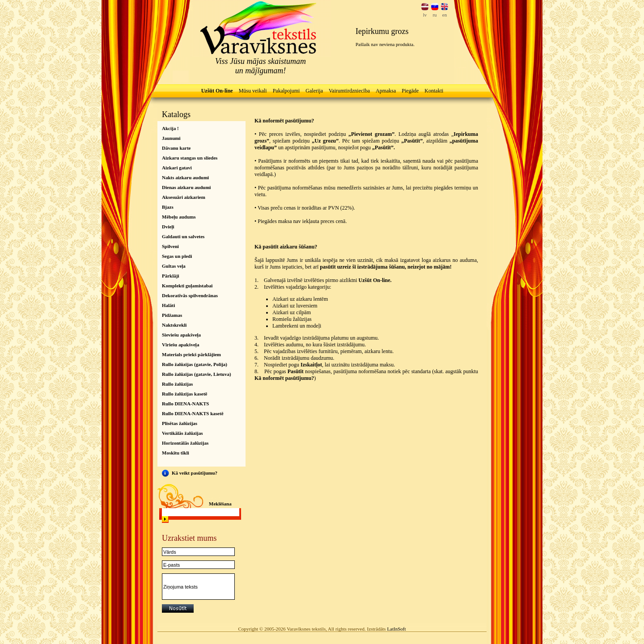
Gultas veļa (174, 266)
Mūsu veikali (253, 91)
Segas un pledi (177, 256)
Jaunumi (171, 138)
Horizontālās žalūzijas (185, 443)
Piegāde (410, 91)
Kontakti (434, 91)
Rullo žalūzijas (177, 384)
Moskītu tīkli (176, 453)
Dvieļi (168, 227)
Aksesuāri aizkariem (184, 197)
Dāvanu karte (176, 148)
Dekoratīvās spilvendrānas (190, 295)
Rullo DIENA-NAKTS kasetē (193, 413)
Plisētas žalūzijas (180, 423)
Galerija (314, 91)
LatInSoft (396, 629)
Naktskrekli (174, 325)
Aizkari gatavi (177, 168)
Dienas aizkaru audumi (186, 187)
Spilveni (170, 246)
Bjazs (168, 207)
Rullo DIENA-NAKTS (185, 404)
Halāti (168, 305)
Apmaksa (386, 91)
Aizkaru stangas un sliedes (190, 158)
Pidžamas (172, 315)
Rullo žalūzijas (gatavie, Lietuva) (197, 374)
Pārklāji (171, 276)
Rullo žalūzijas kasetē (184, 394)
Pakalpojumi (286, 91)
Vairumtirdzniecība (349, 91)
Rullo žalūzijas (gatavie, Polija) (195, 364)
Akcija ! (170, 128)
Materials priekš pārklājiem (191, 354)
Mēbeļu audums (179, 217)
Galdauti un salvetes (183, 236)
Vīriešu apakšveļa (180, 345)
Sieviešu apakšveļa (181, 335)
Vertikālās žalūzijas (182, 433)
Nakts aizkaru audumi (185, 177)
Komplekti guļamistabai (187, 286)
